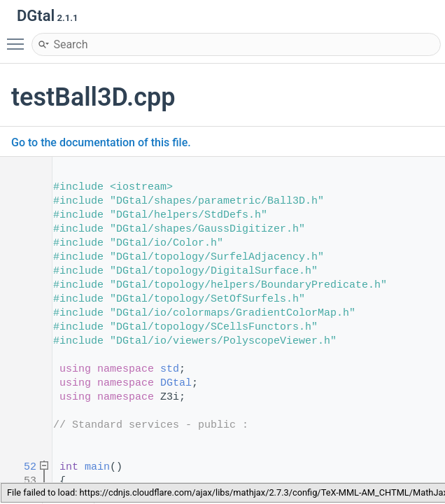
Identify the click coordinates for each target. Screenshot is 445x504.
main (97, 467)
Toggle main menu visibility (19, 38)
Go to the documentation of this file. (101, 142)
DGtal (176, 383)
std (170, 369)
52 (21, 467)
